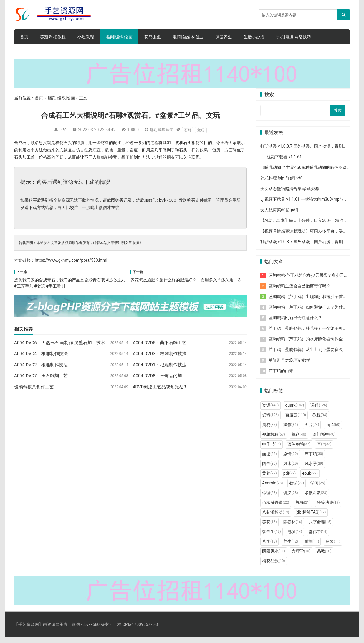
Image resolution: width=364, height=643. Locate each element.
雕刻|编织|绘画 (119, 37)
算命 (299, 440)
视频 (303, 508)
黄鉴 (269, 479)
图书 (269, 469)
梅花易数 (274, 567)
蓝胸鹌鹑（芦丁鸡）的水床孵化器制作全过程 (310, 345)
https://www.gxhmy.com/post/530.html (71, 260)
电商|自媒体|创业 (188, 37)
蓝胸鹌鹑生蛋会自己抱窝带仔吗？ (300, 292)
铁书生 (272, 538)
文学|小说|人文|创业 (38, 52)
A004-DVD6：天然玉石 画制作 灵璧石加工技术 (60, 343)
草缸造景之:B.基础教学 (289, 366)
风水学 (314, 469)
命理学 (301, 557)
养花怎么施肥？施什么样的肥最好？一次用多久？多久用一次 (186, 280)
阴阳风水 (274, 557)
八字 (269, 547)
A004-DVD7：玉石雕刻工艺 (41, 376)
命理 (269, 499)
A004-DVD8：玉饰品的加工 (160, 376)
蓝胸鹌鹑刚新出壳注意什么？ (295, 324)
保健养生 (224, 37)
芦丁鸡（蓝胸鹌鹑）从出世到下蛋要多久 (306, 355)
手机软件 (76, 52)
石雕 (190, 130)
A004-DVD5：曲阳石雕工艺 (160, 343)
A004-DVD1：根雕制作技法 (160, 365)
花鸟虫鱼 (153, 37)
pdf (289, 479)
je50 (61, 130)
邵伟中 (318, 538)
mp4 (333, 431)
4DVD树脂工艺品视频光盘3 (159, 387)
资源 (270, 411)
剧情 (291, 460)
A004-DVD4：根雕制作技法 (41, 354)
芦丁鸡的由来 (281, 377)
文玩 (203, 130)
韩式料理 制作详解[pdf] (282, 184)
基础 (324, 450)
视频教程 (274, 440)
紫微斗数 (316, 499)
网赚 (100, 52)
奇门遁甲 (324, 440)
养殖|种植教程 (53, 37)
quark (295, 411)
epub (310, 479)
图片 (312, 431)
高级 (333, 547)
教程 (320, 421)
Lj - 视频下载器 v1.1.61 (281, 163)
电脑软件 (124, 52)
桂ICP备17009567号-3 (138, 630)
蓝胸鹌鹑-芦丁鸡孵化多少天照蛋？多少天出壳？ (312, 281)
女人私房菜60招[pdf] (279, 216)
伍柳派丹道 (276, 508)
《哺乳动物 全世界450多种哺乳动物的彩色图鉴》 (306, 173)
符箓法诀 (328, 508)
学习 (318, 489)
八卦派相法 (276, 518)
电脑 (295, 538)
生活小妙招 (254, 37)
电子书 (272, 450)
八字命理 (320, 528)
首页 (24, 37)
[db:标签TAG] (311, 518)
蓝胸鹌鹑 (299, 450)
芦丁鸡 (314, 460)
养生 (291, 547)
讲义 (291, 499)
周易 (269, 431)
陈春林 (293, 528)
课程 (319, 411)
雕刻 (312, 547)
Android (272, 489)
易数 (324, 557)
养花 (269, 528)
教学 (297, 489)
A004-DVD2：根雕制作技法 (41, 365)
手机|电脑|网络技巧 (293, 37)
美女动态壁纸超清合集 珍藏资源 (290, 194)
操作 (291, 431)
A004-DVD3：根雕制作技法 (160, 354)
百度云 (296, 421)
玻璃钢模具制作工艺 (34, 387)
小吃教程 (86, 37)
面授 (269, 460)
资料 (270, 421)
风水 (291, 469)
